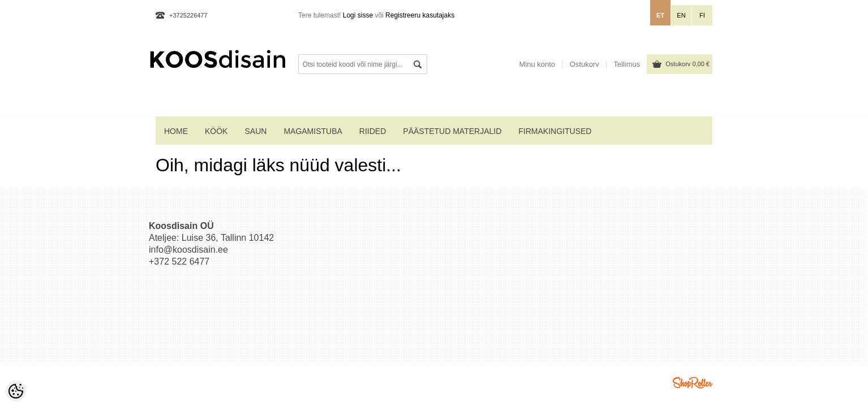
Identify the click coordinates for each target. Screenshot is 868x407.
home (176, 131)
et (660, 15)
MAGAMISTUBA (313, 131)
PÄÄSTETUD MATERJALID (452, 131)
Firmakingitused (555, 131)
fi (702, 15)
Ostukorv (687, 64)
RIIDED (373, 131)
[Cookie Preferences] (16, 391)
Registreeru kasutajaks (420, 15)
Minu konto (537, 64)
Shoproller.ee (693, 383)
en (681, 15)
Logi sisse (358, 15)
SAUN (255, 131)
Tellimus (627, 64)
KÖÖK (216, 131)
